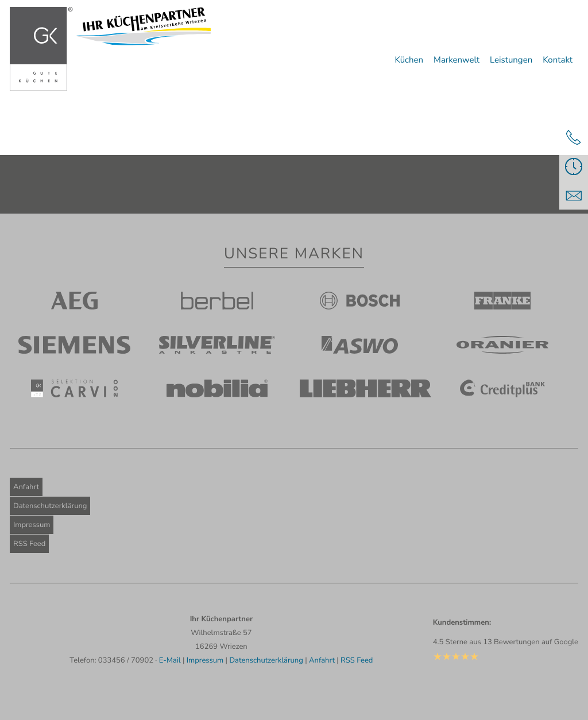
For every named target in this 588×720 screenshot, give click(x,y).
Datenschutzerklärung (50, 506)
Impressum (32, 525)
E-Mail (170, 660)
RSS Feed (29, 544)
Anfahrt (26, 487)
